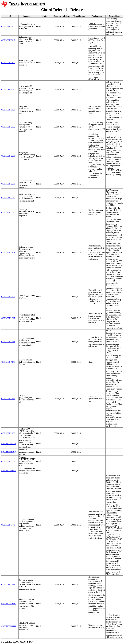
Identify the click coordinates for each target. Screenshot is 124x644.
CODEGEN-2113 (8, 212)
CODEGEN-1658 (8, 362)
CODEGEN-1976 (8, 297)
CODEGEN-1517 (8, 461)
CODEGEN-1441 (8, 525)
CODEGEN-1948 (8, 342)
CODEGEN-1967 (8, 318)
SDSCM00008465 (8, 626)
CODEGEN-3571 (8, 110)
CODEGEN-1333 (8, 585)
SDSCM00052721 (8, 604)
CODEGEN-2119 (8, 198)
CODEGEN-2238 (8, 184)
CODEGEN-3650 (8, 26)
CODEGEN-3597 (8, 90)
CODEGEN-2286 (8, 156)
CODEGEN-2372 (8, 127)
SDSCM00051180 (8, 444)
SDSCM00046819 (8, 452)
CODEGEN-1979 (8, 252)
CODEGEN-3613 (8, 63)
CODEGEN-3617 (8, 40)
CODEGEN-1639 (8, 433)
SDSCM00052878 (8, 471)
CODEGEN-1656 (8, 399)
